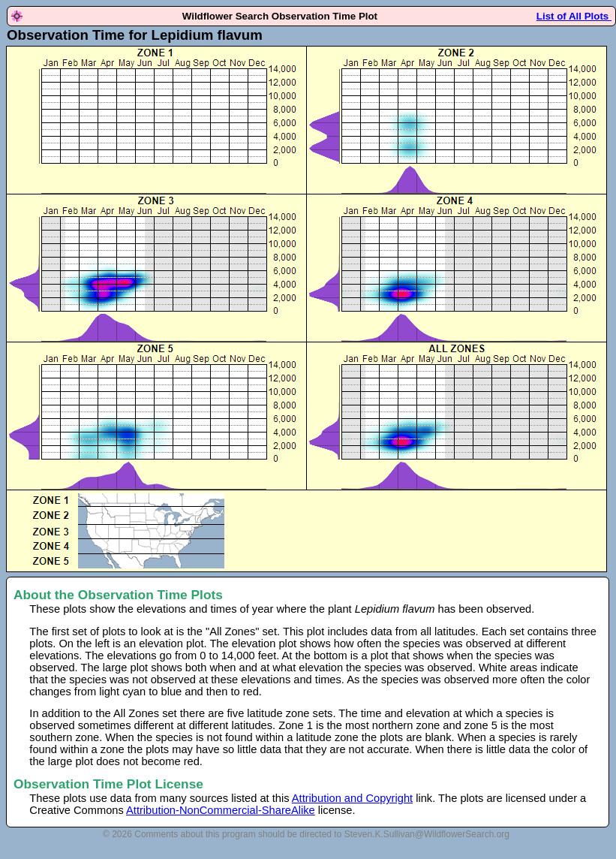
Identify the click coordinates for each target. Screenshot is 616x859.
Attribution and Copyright (352, 798)
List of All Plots (574, 16)
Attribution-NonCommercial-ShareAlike (221, 810)
